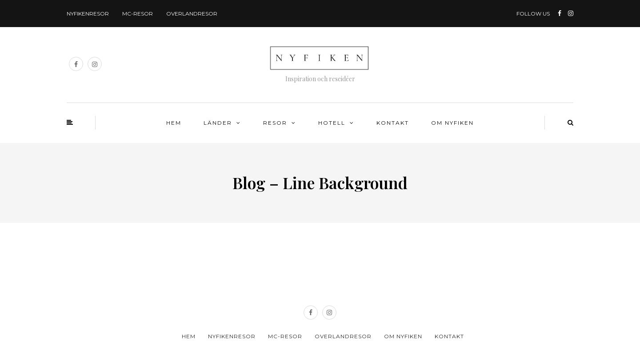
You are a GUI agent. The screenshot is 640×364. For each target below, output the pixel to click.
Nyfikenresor (88, 14)
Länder (218, 123)
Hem (174, 123)
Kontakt (393, 123)
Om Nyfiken (452, 123)
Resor (275, 123)
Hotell (332, 123)
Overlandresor (192, 14)
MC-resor (138, 14)
